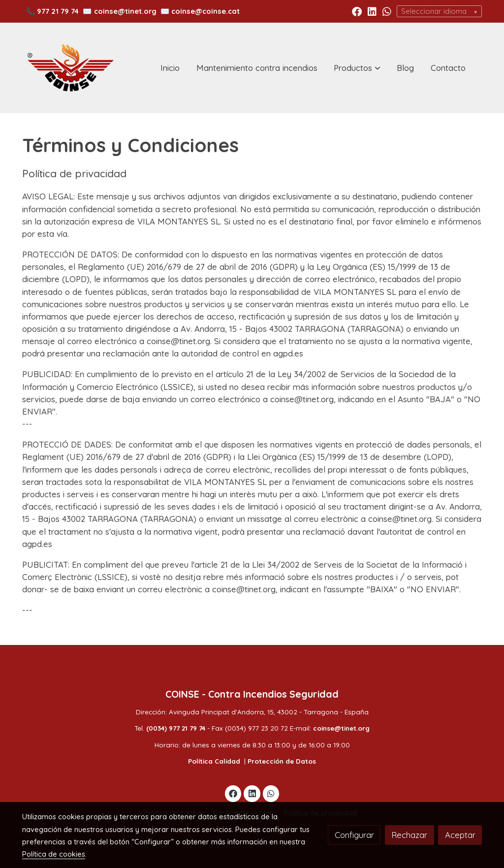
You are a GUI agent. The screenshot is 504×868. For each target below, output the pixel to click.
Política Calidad (214, 761)
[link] (70, 68)
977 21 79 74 (58, 11)
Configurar (354, 835)
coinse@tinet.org (125, 11)
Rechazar (409, 835)
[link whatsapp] (387, 11)
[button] (357, 68)
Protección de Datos (282, 761)
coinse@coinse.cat (205, 11)
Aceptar (460, 835)
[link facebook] (357, 11)
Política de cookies (54, 854)
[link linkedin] (372, 11)
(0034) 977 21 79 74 (176, 728)
